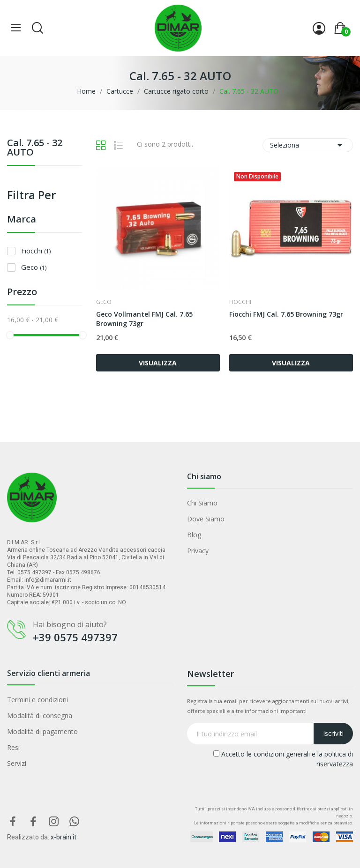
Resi (13, 747)
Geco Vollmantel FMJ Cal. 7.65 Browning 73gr (144, 319)
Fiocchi (36, 251)
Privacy (198, 551)
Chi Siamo (202, 503)
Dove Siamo (206, 519)
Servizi (17, 763)
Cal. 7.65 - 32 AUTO (35, 148)
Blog (194, 535)
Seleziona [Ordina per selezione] (308, 145)
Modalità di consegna (40, 716)
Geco (34, 267)
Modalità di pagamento (42, 731)
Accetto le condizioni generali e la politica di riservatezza (283, 759)
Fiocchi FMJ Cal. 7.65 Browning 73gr (286, 314)
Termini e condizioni (37, 700)
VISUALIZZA (158, 363)
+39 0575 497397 (75, 637)
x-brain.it (64, 837)
